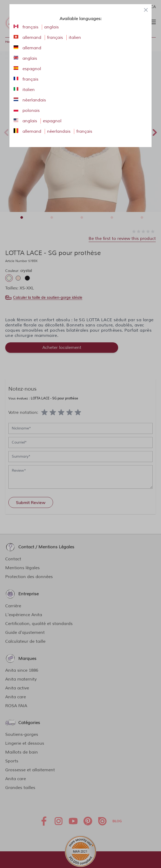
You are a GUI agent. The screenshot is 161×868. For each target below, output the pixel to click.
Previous (6, 132)
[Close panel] (146, 10)
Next (155, 132)
